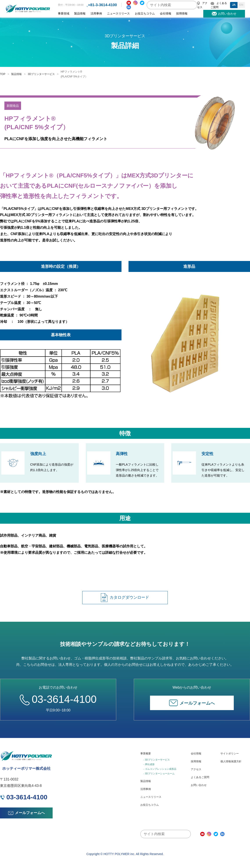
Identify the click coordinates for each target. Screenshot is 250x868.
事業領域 (64, 14)
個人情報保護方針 (231, 761)
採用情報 (182, 14)
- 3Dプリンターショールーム (159, 773)
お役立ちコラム (145, 14)
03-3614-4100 (58, 699)
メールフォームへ (192, 703)
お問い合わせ (199, 785)
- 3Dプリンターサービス (157, 760)
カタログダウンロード (125, 598)
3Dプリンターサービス (41, 74)
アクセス (196, 769)
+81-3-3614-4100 (102, 5)
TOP (3, 74)
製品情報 (80, 14)
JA (234, 5)
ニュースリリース (118, 14)
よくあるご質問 (200, 777)
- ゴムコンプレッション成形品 (160, 769)
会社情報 (166, 14)
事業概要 (146, 754)
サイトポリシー (230, 754)
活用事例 (96, 14)
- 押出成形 (149, 764)
